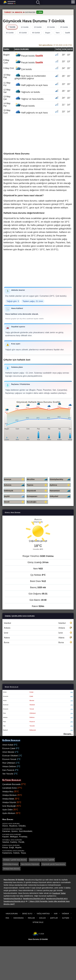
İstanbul (38, 623)
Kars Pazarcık (8, 770)
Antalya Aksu (8, 792)
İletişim (65, 918)
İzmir (38, 633)
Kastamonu (7, 853)
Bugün (48, 33)
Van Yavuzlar (8, 774)
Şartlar (54, 918)
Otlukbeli (32, 705)
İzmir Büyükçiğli (9, 806)
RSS (7, 918)
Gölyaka (22, 826)
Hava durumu (9, 3)
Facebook (56, 893)
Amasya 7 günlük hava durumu (15, 860)
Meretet (32, 700)
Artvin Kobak (8, 745)
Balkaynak (33, 730)
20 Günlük (51, 27)
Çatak (31, 696)
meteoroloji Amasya (11, 864)
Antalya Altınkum (9, 795)
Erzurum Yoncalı (9, 759)
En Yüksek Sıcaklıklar (12, 780)
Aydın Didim (8, 810)
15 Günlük (38, 27)
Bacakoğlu (37, 502)
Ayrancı (15, 831)
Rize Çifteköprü (9, 763)
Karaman (6, 831)
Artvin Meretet (8, 752)
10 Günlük (25, 27)
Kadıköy (14, 842)
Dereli (15, 502)
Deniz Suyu (27, 914)
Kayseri (6, 837)
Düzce (5, 826)
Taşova (37, 485)
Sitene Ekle (38, 922)
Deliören (32, 717)
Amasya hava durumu (11, 869)
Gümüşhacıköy (60, 479)
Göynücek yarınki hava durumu (54, 864)
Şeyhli (15, 496)
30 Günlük (10, 33)
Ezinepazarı (37, 496)
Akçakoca (13, 826)
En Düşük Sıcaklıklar (11, 740)
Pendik (21, 842)
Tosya (23, 853)
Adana (38, 638)
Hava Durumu (12, 914)
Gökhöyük (15, 491)
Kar (56, 914)
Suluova (15, 485)
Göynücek (37, 491)
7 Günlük (12, 27)
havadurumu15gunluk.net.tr (57, 899)
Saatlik (68, 33)
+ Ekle (40, 12)
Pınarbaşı (23, 837)
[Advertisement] (38, 134)
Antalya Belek (8, 799)
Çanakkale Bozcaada (11, 784)
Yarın (58, 33)
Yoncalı (32, 709)
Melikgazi (14, 837)
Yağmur (65, 914)
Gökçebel (60, 496)
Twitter (63, 893)
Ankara (38, 628)
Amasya (15, 479)
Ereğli (11, 847)
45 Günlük (23, 33)
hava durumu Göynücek (30, 864)
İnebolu (16, 853)
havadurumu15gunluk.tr (13, 899)
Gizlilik (42, 918)
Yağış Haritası (43, 914)
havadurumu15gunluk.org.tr (14, 901)
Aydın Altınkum (9, 813)
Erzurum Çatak (9, 748)
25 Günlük (64, 27)
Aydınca (60, 485)
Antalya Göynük (9, 802)
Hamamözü (60, 491)
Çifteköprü (33, 713)
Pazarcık (32, 722)
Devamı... (68, 734)
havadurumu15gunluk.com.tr (34, 899)
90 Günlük (36, 33)
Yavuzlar (32, 726)
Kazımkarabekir (26, 831)
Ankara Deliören (9, 766)
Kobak (31, 692)
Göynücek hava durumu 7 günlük (42, 860)
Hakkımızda (19, 918)
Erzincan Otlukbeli (10, 756)
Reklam (31, 918)
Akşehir (18, 847)
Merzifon (37, 479)
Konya (5, 847)
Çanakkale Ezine (10, 788)
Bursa (38, 642)
